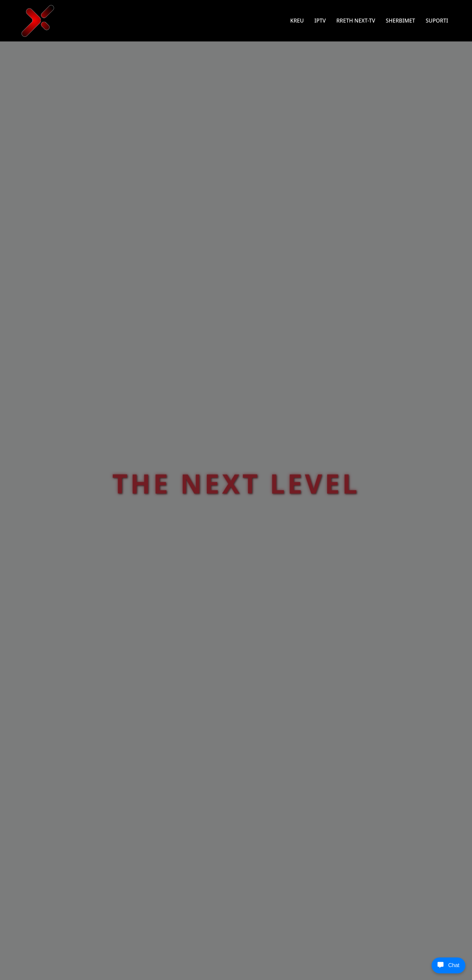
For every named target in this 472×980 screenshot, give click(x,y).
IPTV (320, 21)
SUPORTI (437, 21)
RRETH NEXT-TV (356, 21)
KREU (297, 21)
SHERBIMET (401, 21)
